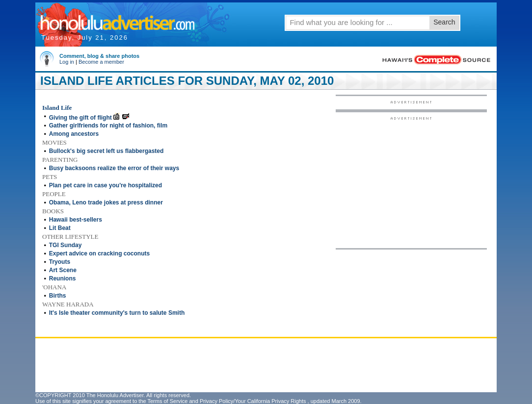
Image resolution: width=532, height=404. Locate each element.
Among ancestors (74, 134)
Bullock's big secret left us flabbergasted (106, 151)
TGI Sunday (66, 245)
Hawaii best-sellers (76, 220)
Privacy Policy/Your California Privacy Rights (253, 401)
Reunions (63, 278)
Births (58, 296)
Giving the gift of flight (80, 118)
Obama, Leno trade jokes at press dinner (106, 202)
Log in (67, 62)
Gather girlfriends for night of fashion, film (108, 126)
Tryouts (60, 262)
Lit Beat (60, 228)
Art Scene (63, 270)
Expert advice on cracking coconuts (99, 253)
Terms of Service (167, 401)
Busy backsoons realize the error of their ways (114, 168)
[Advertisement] (411, 182)
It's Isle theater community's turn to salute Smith (117, 313)
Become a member (101, 62)
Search (444, 22)
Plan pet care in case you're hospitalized (106, 185)
